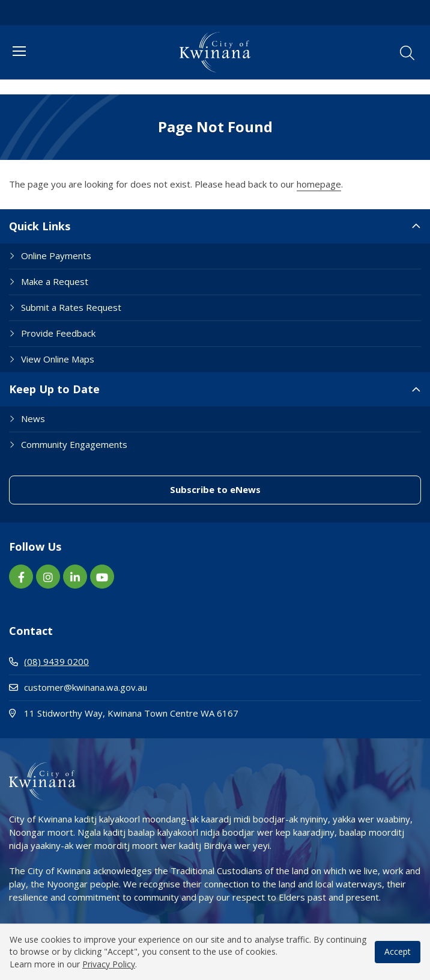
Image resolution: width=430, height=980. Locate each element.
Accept (398, 951)
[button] (407, 53)
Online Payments (56, 256)
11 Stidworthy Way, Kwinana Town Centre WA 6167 (171, 713)
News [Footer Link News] (33, 418)
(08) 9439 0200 (49, 661)
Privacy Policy (109, 964)
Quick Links (40, 226)
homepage (319, 184)
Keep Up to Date (54, 389)
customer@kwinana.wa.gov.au (78, 687)
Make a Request (55, 281)
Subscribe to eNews (215, 489)
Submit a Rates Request (71, 307)
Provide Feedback (58, 333)
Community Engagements (74, 444)
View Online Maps (58, 359)
